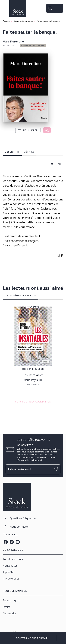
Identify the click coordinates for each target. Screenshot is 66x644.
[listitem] (6, 542)
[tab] (12, 152)
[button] (33, 46)
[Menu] (55, 8)
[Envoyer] (56, 469)
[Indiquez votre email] (29, 469)
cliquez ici (37, 460)
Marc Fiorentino (13, 41)
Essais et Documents (23, 21)
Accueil (6, 21)
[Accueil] (18, 8)
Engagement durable (12, 632)
